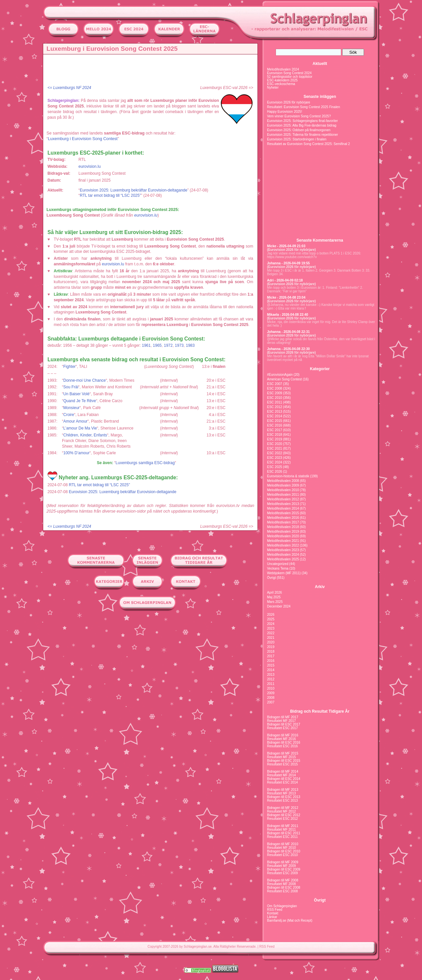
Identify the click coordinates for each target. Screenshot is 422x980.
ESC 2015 (275, 421)
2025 (271, 619)
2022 (271, 633)
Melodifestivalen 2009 (283, 485)
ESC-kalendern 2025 (282, 80)
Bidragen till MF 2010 (283, 844)
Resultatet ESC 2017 (282, 728)
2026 (271, 615)
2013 (271, 675)
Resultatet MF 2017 (281, 721)
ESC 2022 (275, 453)
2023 (271, 628)
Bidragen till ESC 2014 (284, 779)
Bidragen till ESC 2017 (284, 724)
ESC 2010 (275, 398)
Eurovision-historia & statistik (288, 476)
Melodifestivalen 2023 (283, 550)
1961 (146, 345)
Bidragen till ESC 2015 (284, 761)
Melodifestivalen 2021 (283, 541)
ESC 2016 (275, 425)
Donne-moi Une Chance (85, 380)
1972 (168, 345)
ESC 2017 (275, 430)
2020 (271, 642)
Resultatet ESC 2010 (282, 855)
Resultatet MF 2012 (281, 811)
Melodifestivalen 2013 (283, 504)
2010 (271, 688)
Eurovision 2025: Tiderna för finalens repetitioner (302, 135)
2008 (271, 698)
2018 (271, 652)
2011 (271, 684)
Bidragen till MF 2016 (283, 735)
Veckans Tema (278, 568)
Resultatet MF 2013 (281, 793)
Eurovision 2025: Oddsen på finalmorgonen (299, 130)
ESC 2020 (275, 444)
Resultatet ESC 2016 (282, 746)
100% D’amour (76, 453)
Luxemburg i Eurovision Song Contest (83, 139)
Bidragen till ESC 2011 (284, 833)
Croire (69, 415)
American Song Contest (285, 379)
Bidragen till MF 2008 (283, 880)
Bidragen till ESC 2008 (284, 888)
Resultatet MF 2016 (281, 739)
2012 (271, 679)
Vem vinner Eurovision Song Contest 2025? (299, 116)
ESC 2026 (275, 472)
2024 (271, 624)
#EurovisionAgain (280, 375)
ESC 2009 (275, 393)
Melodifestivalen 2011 (283, 495)
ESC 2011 (275, 402)
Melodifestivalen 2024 (283, 69)
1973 (179, 345)
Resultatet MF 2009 (281, 866)
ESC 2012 (275, 407)
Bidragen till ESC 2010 (284, 851)
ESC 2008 (275, 388)
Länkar (272, 917)
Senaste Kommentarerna (320, 240)
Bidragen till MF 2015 (283, 753)
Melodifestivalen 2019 (283, 532)
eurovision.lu (90, 166)
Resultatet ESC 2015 (282, 764)
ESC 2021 (275, 448)
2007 (271, 702)
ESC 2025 (275, 467)
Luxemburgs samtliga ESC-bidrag (145, 463)
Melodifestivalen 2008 (283, 481)
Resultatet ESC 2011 (282, 837)
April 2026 (274, 593)
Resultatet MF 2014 (281, 775)
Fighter (69, 367)
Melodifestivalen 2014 (283, 508)
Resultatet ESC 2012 (282, 819)
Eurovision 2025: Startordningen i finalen (297, 139)
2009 (271, 693)
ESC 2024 (275, 462)
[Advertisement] (152, 71)
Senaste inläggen (320, 97)
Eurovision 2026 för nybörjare (289, 102)
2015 (271, 665)
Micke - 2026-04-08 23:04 (286, 297)
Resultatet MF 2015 (281, 757)
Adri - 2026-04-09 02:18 (285, 280)
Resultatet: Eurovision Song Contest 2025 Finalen (303, 107)
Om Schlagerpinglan (282, 906)
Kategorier (320, 369)
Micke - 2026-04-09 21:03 (286, 246)
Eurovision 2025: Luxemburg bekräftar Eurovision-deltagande (134, 190)
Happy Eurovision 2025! (285, 112)
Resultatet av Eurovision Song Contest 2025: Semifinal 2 (308, 144)
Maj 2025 (274, 597)
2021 (271, 638)
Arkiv (320, 587)
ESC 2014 (275, 416)
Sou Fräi (71, 387)
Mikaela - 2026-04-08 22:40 (288, 315)
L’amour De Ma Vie (80, 428)
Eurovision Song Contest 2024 (289, 73)
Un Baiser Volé (76, 394)
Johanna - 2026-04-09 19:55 (288, 263)
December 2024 (279, 606)
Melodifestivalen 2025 (283, 559)
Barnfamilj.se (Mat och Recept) (290, 921)
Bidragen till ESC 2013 (284, 797)
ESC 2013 (275, 412)
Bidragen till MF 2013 (283, 790)
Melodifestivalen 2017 (283, 522)
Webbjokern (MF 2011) (284, 573)
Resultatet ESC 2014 (282, 782)
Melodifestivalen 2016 (283, 518)
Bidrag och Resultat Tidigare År (320, 711)
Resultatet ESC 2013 (282, 801)
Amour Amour (75, 421)
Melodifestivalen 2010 (283, 490)
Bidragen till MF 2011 (283, 826)
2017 (271, 656)
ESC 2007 (275, 384)
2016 (271, 661)
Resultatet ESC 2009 (282, 873)
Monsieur (71, 408)
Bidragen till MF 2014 (283, 772)
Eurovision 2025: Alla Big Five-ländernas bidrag (302, 125)
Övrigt (271, 578)
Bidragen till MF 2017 (283, 717)
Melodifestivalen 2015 (283, 513)
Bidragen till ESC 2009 (284, 869)
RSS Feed (275, 910)
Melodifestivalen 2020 (283, 536)
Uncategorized (278, 564)
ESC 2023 (275, 458)
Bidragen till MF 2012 (283, 808)
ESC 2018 (275, 435)
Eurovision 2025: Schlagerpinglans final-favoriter (302, 121)
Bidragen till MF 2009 (283, 862)
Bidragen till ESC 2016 (284, 742)
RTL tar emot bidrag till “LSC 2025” (110, 195)
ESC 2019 (275, 439)
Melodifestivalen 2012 (283, 499)
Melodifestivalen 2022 (283, 545)
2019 (271, 647)
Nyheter (273, 88)
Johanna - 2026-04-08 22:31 (288, 332)
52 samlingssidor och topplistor (290, 77)
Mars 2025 (275, 602)
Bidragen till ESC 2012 (284, 815)
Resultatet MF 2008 (281, 884)
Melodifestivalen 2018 (283, 527)
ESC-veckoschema (281, 84)
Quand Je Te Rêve (80, 401)
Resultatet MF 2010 (281, 848)
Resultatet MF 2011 (281, 830)
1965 (157, 345)
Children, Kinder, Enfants (85, 435)
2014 (271, 670)
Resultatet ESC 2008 (282, 891)
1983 (190, 345)
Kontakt (273, 913)
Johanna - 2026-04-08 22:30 (288, 349)
